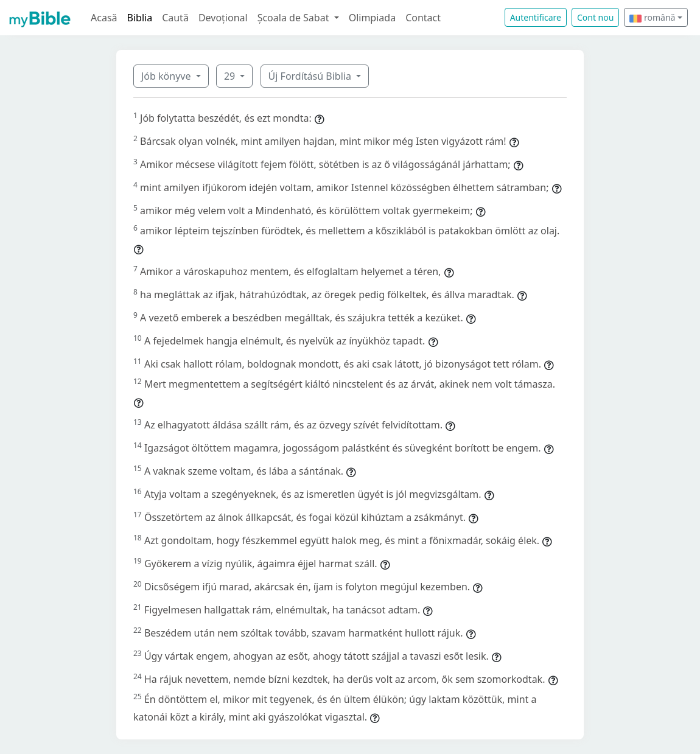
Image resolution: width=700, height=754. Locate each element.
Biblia (140, 18)
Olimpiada (372, 18)
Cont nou (595, 17)
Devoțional (223, 18)
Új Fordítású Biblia (311, 76)
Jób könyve (167, 76)
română (652, 17)
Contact (423, 18)
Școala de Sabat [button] (295, 18)
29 (231, 76)
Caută (175, 18)
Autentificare (536, 17)
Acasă (104, 18)
